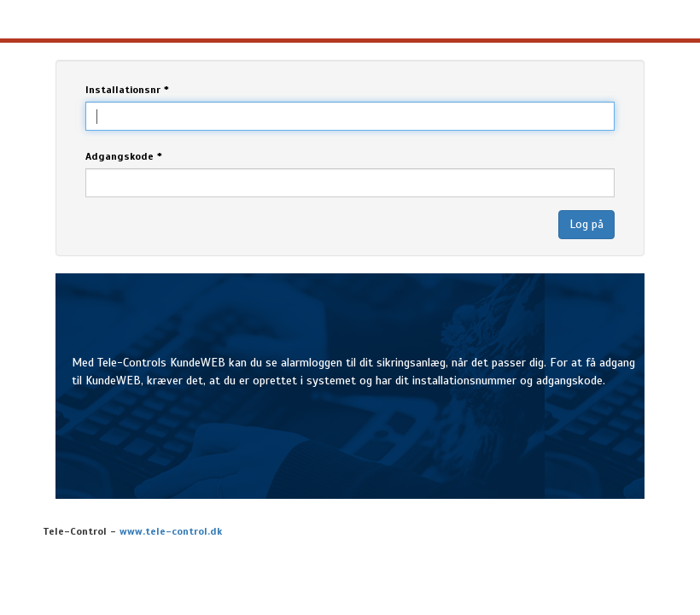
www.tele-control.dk (171, 531)
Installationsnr (127, 90)
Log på (586, 224)
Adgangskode (124, 156)
